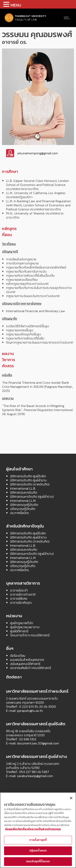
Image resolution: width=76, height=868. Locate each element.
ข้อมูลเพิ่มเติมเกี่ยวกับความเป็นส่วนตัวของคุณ (33, 829)
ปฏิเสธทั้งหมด (38, 851)
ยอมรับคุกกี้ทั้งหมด (38, 861)
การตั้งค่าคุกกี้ (38, 840)
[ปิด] (71, 798)
